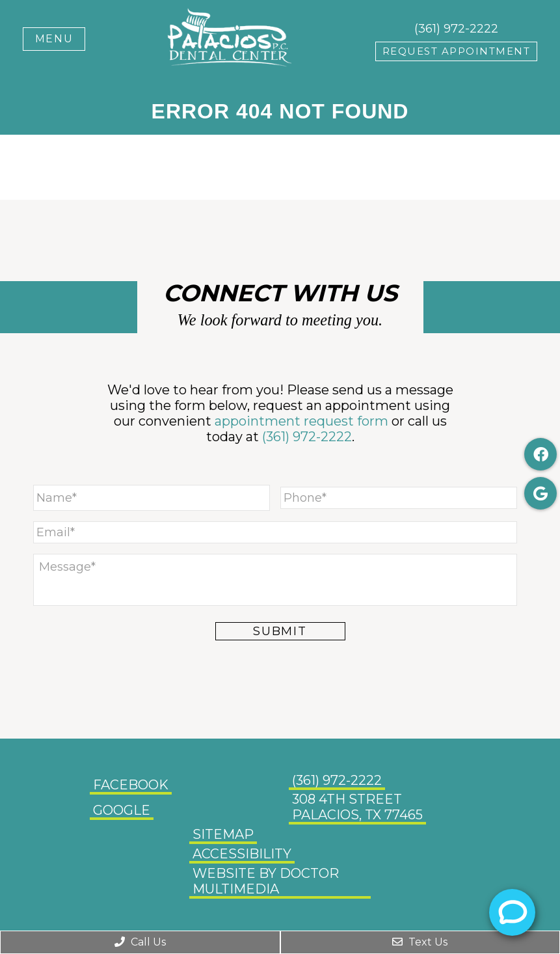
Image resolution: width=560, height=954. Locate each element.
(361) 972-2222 (456, 29)
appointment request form (301, 421)
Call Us (140, 942)
